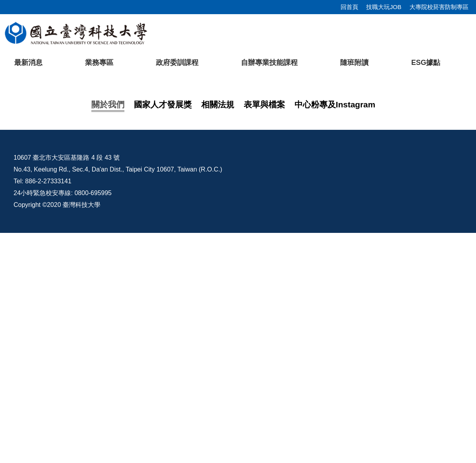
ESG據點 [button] (426, 63)
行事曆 (417, 388)
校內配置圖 (362, 388)
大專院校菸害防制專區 (439, 7)
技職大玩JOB (384, 7)
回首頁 (349, 7)
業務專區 (99, 63)
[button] (19, 147)
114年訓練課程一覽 (84, 316)
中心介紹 (70, 284)
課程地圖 (70, 300)
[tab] (356, 214)
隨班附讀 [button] (354, 63)
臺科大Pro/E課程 (308, 388)
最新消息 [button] (28, 63)
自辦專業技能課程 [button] (269, 63)
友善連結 (70, 331)
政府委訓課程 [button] (177, 63)
